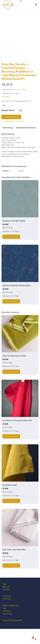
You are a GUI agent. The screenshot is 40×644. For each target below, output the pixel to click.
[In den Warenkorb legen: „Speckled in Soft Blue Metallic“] (11, 252)
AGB (4, 623)
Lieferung (6, 614)
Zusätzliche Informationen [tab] (26, 143)
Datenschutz (8, 629)
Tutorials (6, 604)
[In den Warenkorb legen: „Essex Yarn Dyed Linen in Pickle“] (11, 387)
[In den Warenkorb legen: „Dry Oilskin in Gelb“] (11, 516)
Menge (4, 125)
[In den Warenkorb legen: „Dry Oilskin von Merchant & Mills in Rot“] (11, 451)
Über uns (6, 602)
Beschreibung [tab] (8, 143)
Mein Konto (7, 611)
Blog (4, 599)
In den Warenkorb (11, 132)
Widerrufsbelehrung (10, 621)
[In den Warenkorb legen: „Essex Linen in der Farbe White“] (11, 581)
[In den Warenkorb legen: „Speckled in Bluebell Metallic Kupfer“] (11, 316)
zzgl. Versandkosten (20, 105)
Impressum (7, 626)
